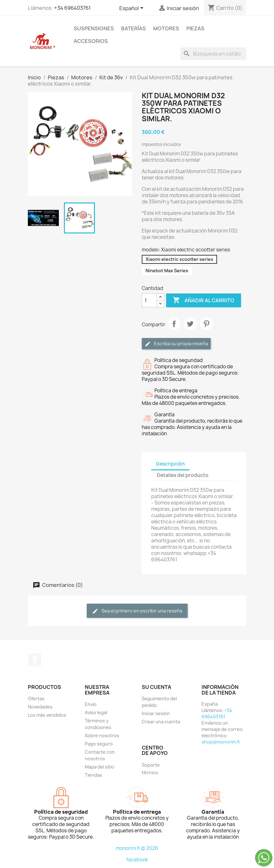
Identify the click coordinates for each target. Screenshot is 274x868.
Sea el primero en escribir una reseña (137, 611)
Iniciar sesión (156, 713)
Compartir (174, 324)
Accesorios (91, 41)
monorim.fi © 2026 (137, 848)
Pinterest (206, 324)
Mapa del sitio (100, 767)
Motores (166, 28)
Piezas (195, 28)
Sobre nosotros (102, 735)
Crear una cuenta (161, 722)
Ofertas (36, 699)
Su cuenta (156, 687)
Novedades (40, 707)
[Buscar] (213, 54)
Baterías (134, 28)
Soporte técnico (151, 769)
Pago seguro (99, 744)
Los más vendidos (47, 715)
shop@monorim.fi (221, 742)
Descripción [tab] (170, 464)
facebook (137, 860)
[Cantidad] (149, 300)
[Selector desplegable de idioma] (132, 9)
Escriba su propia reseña (176, 344)
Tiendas (93, 775)
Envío (91, 704)
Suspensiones (94, 28)
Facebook (35, 660)
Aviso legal (96, 712)
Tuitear (190, 324)
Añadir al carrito (204, 300)
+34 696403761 (72, 8)
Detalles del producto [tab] (183, 475)
